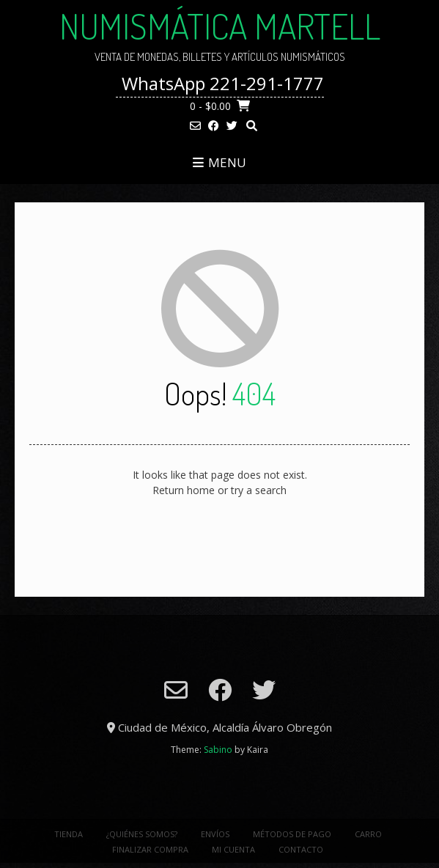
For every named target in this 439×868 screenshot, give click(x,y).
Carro (368, 834)
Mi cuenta (233, 849)
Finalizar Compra (150, 849)
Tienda (69, 834)
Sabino (218, 750)
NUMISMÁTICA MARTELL (220, 26)
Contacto (301, 849)
